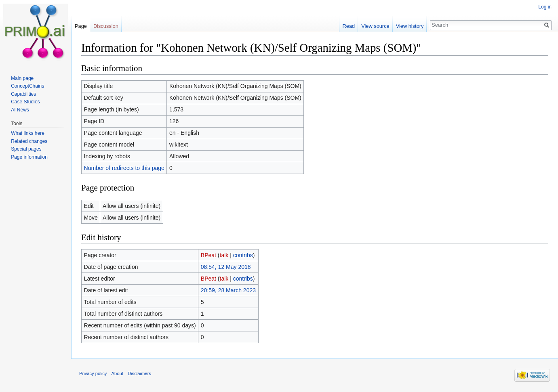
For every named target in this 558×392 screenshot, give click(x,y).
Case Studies (25, 102)
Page (81, 26)
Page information (29, 157)
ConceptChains (27, 86)
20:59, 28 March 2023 (228, 290)
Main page (22, 78)
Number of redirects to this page (124, 168)
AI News (20, 110)
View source (375, 26)
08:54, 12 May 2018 (226, 267)
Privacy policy (93, 373)
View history (410, 26)
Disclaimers (139, 373)
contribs (243, 255)
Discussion (106, 26)
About (117, 373)
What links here (28, 133)
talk (224, 255)
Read (349, 26)
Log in (545, 7)
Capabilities (23, 94)
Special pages (26, 149)
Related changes (29, 141)
